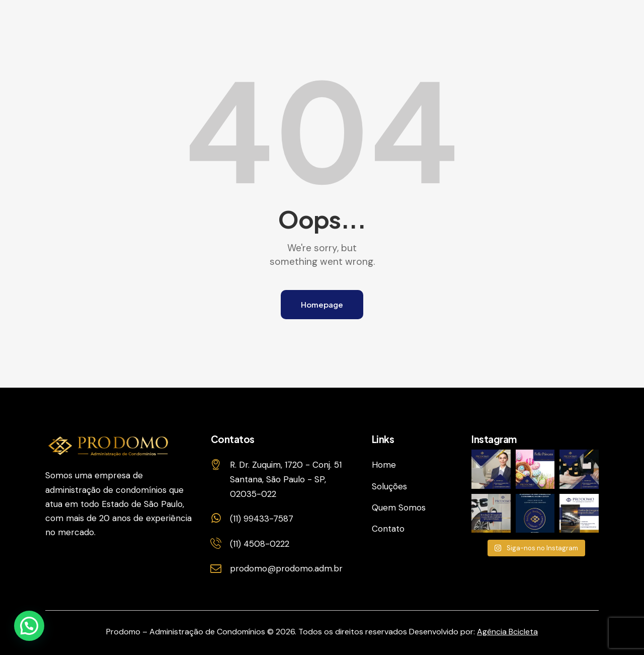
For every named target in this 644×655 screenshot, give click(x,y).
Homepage (322, 304)
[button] (29, 626)
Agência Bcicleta (507, 632)
